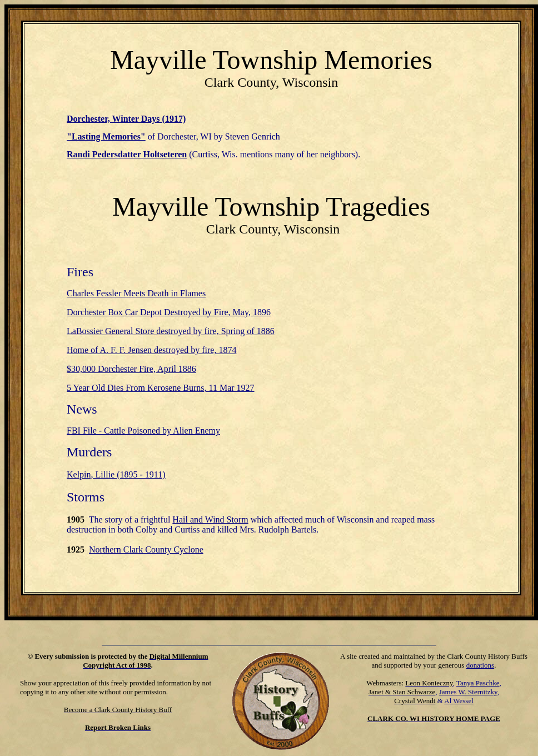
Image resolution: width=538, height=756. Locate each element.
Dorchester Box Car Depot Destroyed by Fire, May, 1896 (169, 312)
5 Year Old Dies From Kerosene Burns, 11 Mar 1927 (161, 388)
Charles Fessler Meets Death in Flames (136, 293)
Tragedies (378, 207)
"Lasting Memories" (106, 136)
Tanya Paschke (478, 683)
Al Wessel (459, 701)
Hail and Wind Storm (210, 519)
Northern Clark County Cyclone (146, 549)
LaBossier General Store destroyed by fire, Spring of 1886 (171, 331)
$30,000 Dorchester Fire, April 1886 (131, 369)
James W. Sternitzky (468, 692)
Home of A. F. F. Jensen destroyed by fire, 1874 (151, 350)
